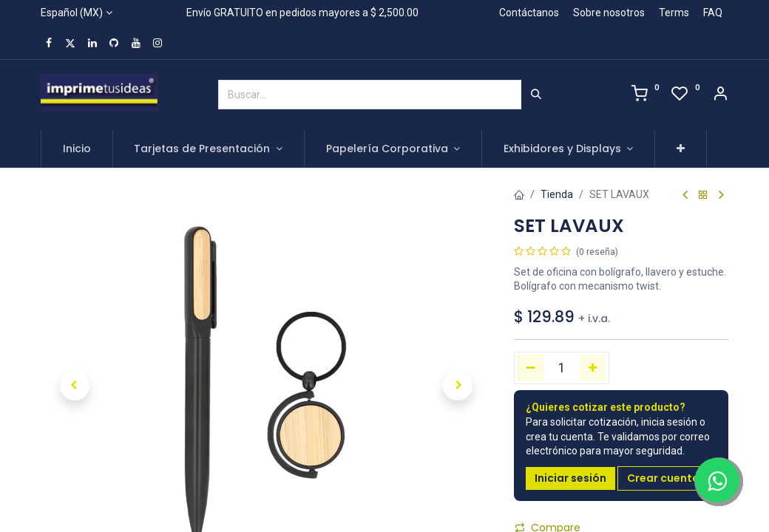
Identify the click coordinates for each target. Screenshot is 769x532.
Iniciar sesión (570, 478)
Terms (674, 13)
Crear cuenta (663, 478)
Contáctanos (529, 13)
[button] (681, 149)
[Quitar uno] (531, 368)
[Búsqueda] (536, 95)
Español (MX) (72, 13)
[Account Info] (720, 95)
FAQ (713, 13)
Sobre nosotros (609, 13)
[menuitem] (77, 149)
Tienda (557, 194)
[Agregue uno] (593, 368)
